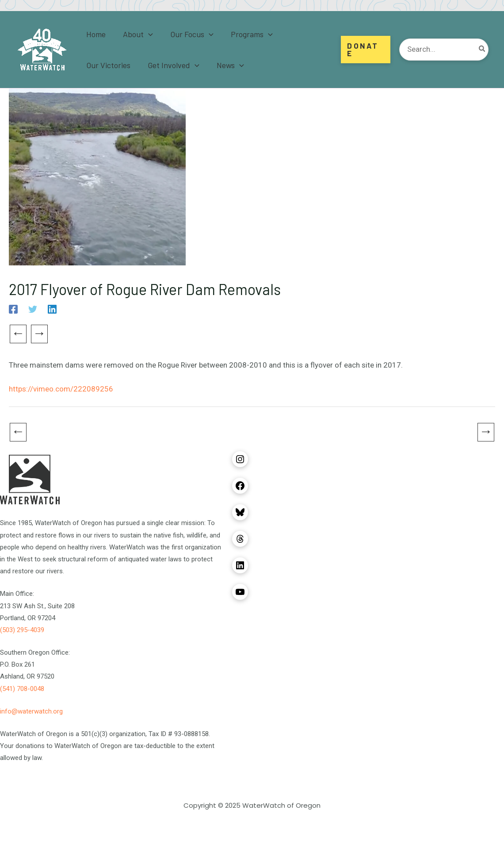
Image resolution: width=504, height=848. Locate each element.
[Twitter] (33, 309)
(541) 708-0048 (22, 689)
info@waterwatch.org (31, 711)
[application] (146, 34)
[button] (366, 50)
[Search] (482, 50)
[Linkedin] (52, 309)
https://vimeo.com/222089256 (61, 389)
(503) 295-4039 (22, 630)
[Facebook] (13, 309)
